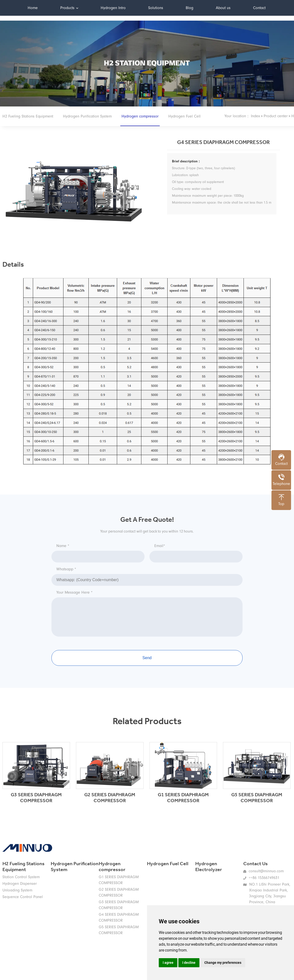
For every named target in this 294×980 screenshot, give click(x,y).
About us (223, 8)
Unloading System (17, 890)
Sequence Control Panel (23, 897)
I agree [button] (168, 963)
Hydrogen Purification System (87, 116)
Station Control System (21, 877)
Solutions (156, 8)
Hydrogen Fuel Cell (184, 116)
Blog (190, 8)
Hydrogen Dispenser (20, 884)
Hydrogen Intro (113, 8)
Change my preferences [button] (223, 963)
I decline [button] (189, 963)
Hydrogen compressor (140, 120)
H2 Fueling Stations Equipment (28, 116)
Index (255, 116)
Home (33, 8)
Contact (259, 8)
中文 (284, 8)
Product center (276, 116)
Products (69, 8)
